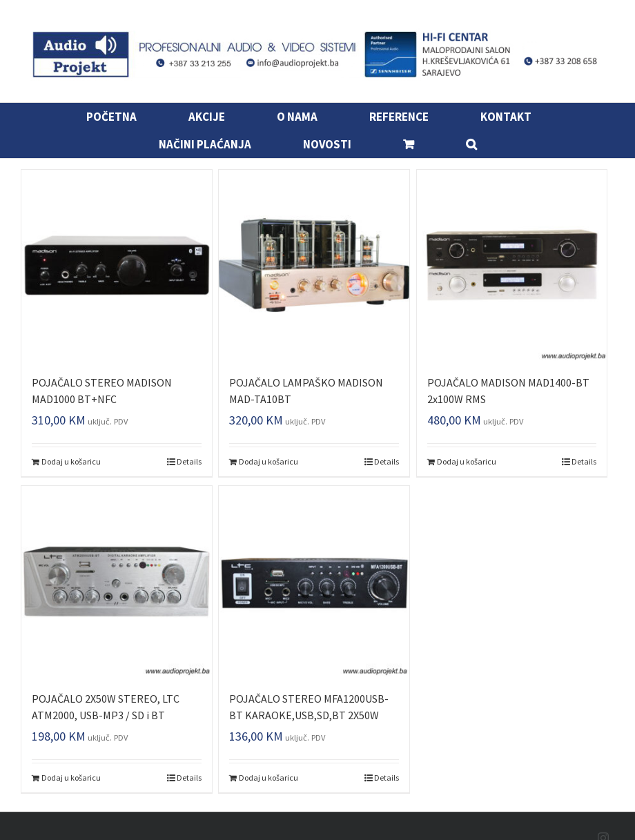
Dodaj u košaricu (71, 461)
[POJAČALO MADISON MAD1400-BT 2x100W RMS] (512, 265)
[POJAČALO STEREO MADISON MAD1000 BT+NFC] (117, 265)
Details (189, 461)
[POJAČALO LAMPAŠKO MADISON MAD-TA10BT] (314, 265)
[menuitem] (120, 117)
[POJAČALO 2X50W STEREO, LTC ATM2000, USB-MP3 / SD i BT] (117, 581)
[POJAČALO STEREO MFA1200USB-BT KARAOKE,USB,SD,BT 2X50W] (314, 581)
